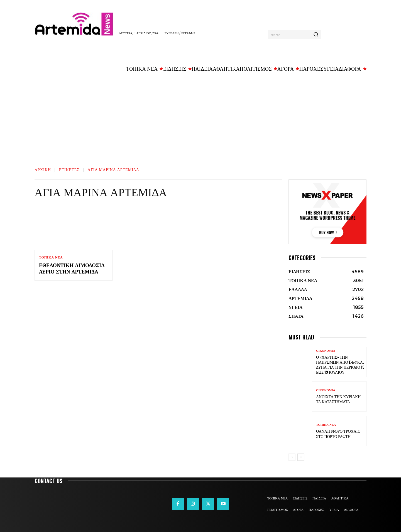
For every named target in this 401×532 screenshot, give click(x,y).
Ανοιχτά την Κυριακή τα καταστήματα (338, 399)
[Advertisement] (200, 117)
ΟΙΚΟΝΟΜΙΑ (326, 351)
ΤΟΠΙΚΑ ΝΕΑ (51, 257)
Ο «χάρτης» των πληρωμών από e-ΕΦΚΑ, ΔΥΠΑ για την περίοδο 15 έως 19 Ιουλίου (340, 364)
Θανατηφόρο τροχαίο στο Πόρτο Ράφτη (338, 433)
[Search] (316, 35)
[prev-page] (292, 457)
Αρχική (43, 169)
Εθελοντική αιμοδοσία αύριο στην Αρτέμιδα (72, 268)
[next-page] (301, 457)
